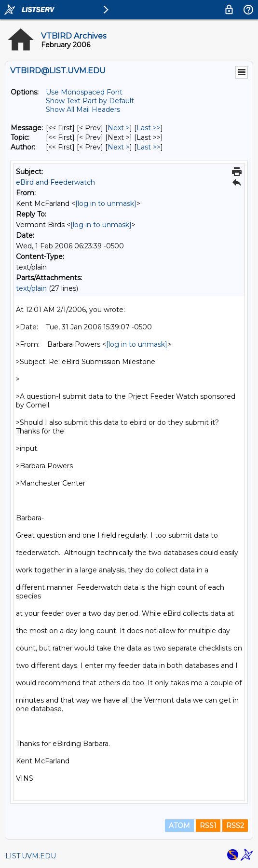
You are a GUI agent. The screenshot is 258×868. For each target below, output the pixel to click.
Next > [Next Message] (119, 128)
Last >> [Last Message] (149, 128)
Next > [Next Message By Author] (119, 147)
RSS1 (208, 826)
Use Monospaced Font (84, 92)
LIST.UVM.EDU (31, 856)
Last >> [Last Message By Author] (149, 147)
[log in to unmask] (106, 203)
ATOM (179, 826)
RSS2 (235, 826)
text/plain (31, 288)
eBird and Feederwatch (55, 182)
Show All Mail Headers (83, 109)
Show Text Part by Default (90, 101)
